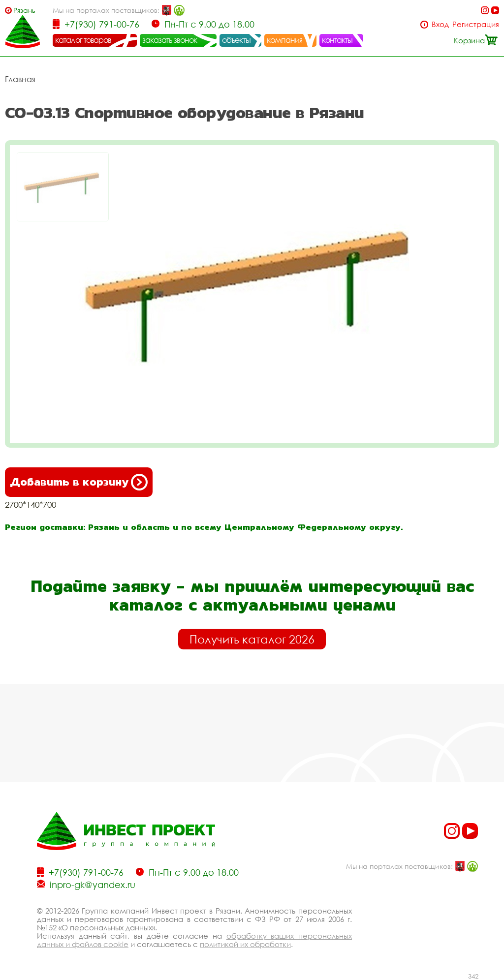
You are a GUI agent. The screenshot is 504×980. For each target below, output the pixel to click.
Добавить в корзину (79, 482)
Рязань (24, 10)
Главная (20, 79)
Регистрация (476, 24)
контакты (337, 40)
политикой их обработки (245, 944)
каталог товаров (83, 40)
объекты (236, 40)
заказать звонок (170, 40)
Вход (440, 24)
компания (285, 40)
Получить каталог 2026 (252, 639)
